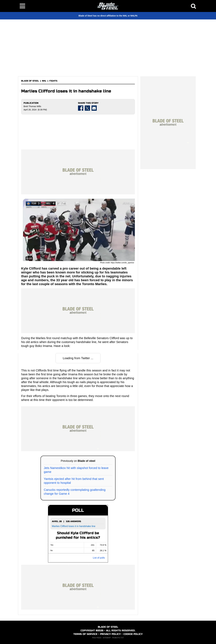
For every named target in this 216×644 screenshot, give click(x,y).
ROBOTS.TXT (118, 638)
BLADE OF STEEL (30, 81)
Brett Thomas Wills (32, 106)
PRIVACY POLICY (110, 634)
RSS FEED (97, 638)
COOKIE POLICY (133, 634)
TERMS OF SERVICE (85, 634)
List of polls (99, 558)
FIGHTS (53, 81)
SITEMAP (107, 638)
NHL (44, 81)
